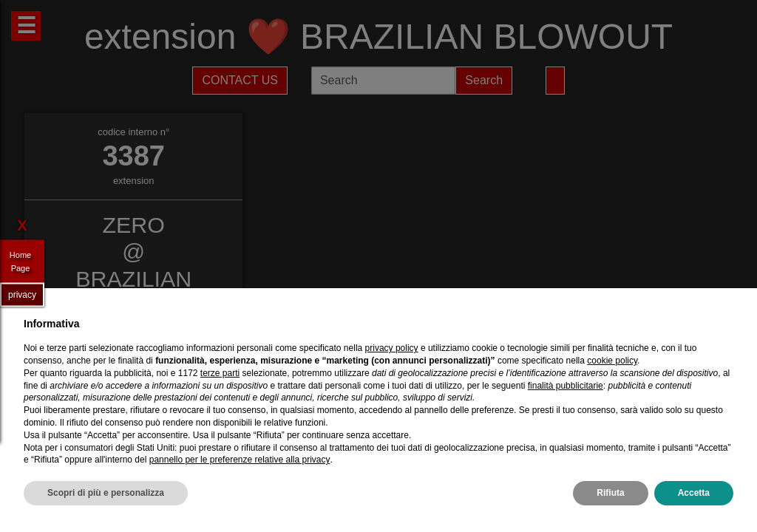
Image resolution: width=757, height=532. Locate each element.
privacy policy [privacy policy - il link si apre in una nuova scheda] (392, 348)
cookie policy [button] (612, 361)
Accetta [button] (694, 493)
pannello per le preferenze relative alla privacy (240, 460)
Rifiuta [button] (610, 493)
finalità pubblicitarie (566, 386)
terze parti (220, 373)
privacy (22, 294)
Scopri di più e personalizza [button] (106, 493)
